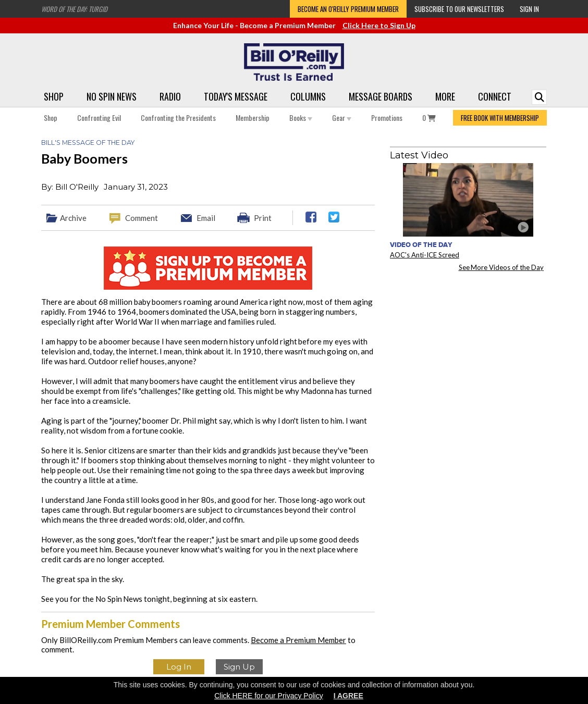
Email (206, 218)
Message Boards (381, 96)
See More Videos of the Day (501, 267)
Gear (342, 118)
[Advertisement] (468, 344)
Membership (253, 118)
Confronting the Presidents (178, 118)
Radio (170, 96)
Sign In (529, 9)
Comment (142, 218)
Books (301, 118)
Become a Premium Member (298, 640)
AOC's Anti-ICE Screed (425, 255)
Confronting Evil (99, 118)
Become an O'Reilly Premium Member (348, 9)
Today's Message (236, 96)
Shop (54, 96)
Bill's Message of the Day (88, 143)
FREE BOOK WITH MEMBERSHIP (500, 118)
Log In (179, 667)
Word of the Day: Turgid (74, 9)
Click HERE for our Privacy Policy (269, 696)
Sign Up (239, 667)
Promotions (387, 118)
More (445, 96)
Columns (308, 96)
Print (263, 218)
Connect (495, 96)
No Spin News (112, 96)
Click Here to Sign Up (379, 25)
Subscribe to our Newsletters (459, 9)
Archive (73, 218)
